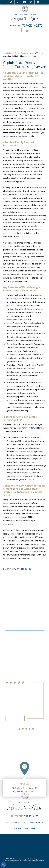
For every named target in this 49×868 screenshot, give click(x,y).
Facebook (21, 30)
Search (31, 2)
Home (11, 2)
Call (18, 2)
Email (25, 2)
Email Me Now (36, 822)
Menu (38, 2)
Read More (15, 718)
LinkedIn (28, 30)
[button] (16, 729)
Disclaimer (30, 828)
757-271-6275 (32, 26)
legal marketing (24, 861)
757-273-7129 (18, 822)
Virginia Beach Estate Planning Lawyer (19, 53)
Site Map (18, 828)
